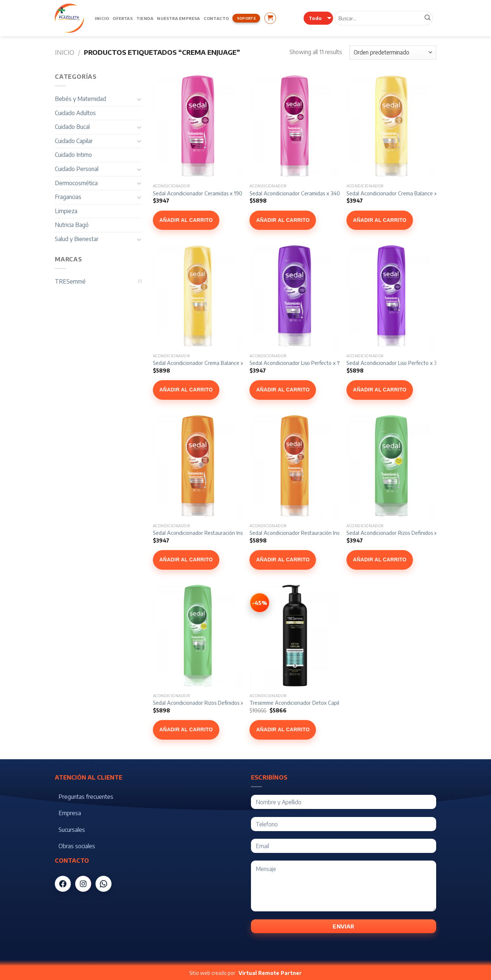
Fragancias (68, 197)
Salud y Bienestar (77, 239)
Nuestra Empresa (178, 18)
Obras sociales (77, 846)
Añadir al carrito (186, 220)
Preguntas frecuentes (86, 797)
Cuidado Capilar (74, 141)
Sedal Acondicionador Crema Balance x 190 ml (400, 193)
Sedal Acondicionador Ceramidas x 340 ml (298, 193)
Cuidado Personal (77, 169)
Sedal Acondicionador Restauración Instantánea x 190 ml (219, 533)
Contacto (216, 18)
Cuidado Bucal (72, 127)
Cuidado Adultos (75, 113)
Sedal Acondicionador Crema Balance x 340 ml (207, 363)
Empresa (70, 813)
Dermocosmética (76, 183)
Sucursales (72, 830)
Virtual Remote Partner (270, 973)
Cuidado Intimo (73, 155)
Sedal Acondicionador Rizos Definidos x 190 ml (400, 533)
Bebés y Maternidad (80, 99)
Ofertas (123, 18)
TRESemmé (70, 281)
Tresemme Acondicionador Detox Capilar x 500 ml (307, 703)
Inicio (102, 18)
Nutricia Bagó (72, 225)
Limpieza (66, 211)
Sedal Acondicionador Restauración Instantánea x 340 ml (316, 533)
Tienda (145, 18)
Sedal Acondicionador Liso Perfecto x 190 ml (301, 363)
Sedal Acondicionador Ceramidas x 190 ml (201, 193)
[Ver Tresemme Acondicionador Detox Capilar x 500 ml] (260, 603)
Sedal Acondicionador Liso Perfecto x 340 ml (398, 363)
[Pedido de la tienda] (393, 52)
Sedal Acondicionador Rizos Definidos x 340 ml (207, 703)
